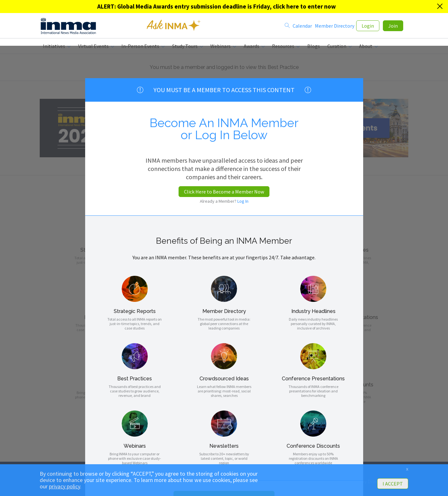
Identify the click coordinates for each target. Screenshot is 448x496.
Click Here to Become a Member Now (224, 192)
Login (368, 26)
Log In (243, 201)
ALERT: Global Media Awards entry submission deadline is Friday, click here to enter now (217, 6)
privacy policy (64, 486)
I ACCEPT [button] (393, 484)
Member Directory (335, 26)
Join (393, 26)
